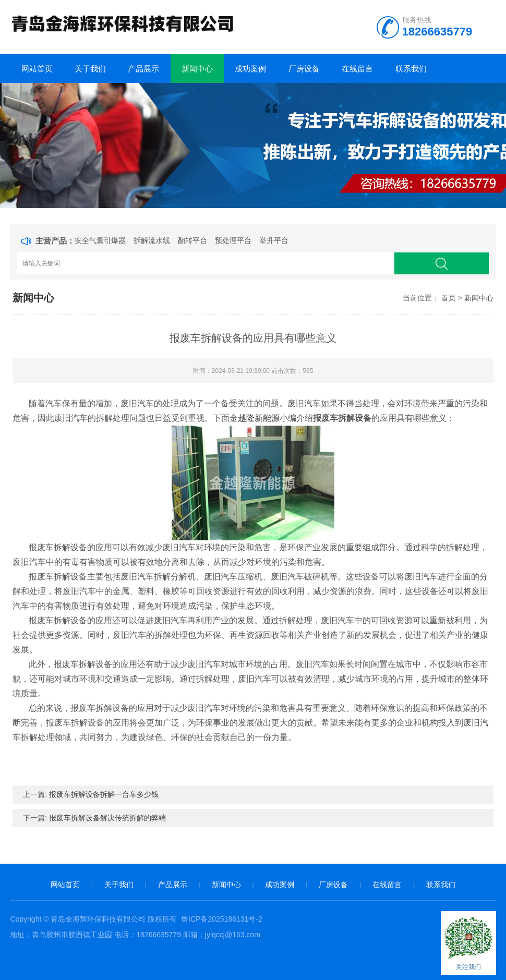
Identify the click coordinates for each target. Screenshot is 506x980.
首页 (449, 298)
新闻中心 (197, 69)
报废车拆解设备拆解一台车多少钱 (104, 794)
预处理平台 (233, 240)
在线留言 (357, 69)
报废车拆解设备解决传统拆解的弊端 (107, 818)
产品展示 (143, 69)
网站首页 (37, 69)
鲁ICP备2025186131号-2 (222, 919)
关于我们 (90, 69)
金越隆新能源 (255, 418)
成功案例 (250, 69)
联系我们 (411, 69)
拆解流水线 (152, 240)
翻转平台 (192, 240)
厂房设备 (304, 69)
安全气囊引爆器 (100, 240)
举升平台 (274, 240)
